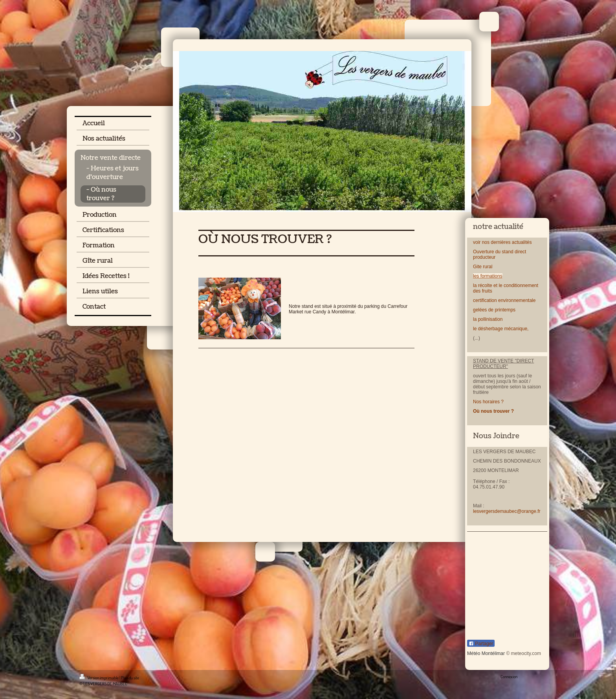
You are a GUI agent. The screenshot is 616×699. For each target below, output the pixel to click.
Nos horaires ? (488, 402)
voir (477, 242)
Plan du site (130, 678)
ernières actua (508, 242)
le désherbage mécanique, (501, 329)
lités (527, 242)
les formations (488, 276)
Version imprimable (99, 678)
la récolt (481, 285)
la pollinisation (489, 319)
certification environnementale (504, 300)
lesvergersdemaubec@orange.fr (507, 511)
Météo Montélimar (486, 653)
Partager (481, 644)
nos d (487, 242)
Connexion (509, 677)
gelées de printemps (494, 310)
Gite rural (483, 267)
